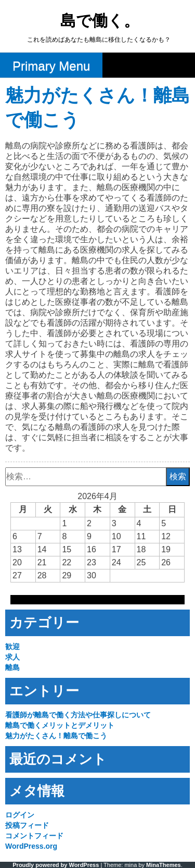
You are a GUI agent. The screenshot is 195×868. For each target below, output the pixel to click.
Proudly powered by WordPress (56, 865)
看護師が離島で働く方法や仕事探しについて (78, 715)
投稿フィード (27, 825)
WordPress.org (31, 846)
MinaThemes (164, 865)
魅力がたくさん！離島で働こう (56, 736)
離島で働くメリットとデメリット (60, 725)
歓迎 (12, 647)
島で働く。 (100, 22)
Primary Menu (51, 66)
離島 (12, 667)
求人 (12, 657)
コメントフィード (34, 836)
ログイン (20, 815)
